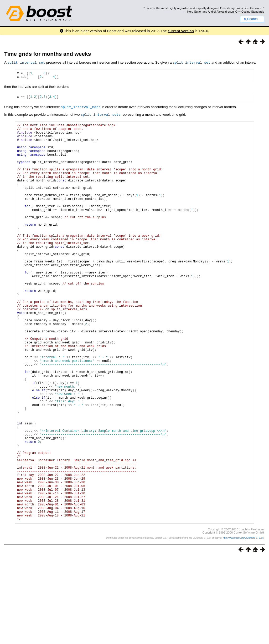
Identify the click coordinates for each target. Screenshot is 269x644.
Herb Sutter (195, 12)
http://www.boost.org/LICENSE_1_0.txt (243, 625)
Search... (252, 19)
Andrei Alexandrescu (221, 12)
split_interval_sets (101, 116)
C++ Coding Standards (250, 12)
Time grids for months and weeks (48, 54)
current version (181, 31)
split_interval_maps (81, 109)
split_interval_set (26, 62)
